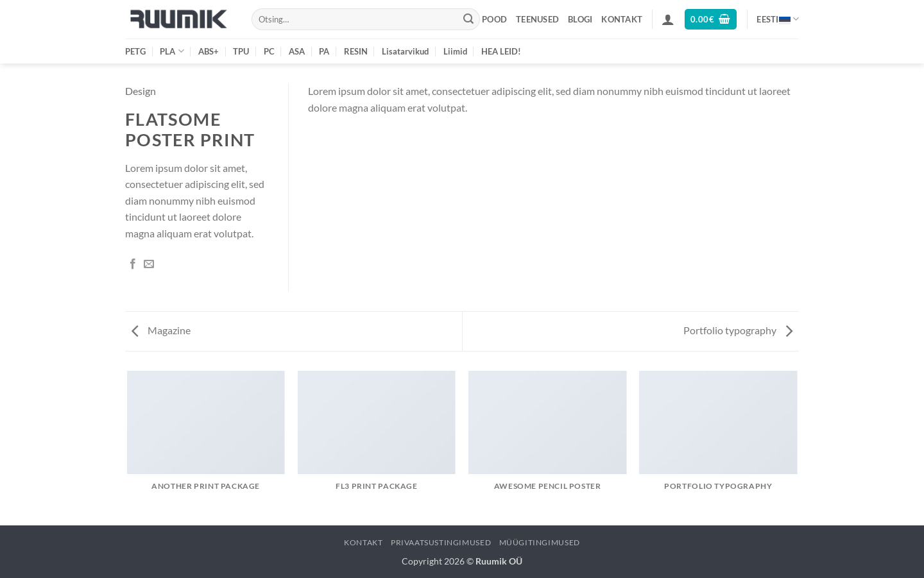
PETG (135, 51)
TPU (241, 51)
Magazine (161, 330)
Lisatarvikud (405, 51)
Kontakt (622, 19)
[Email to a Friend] (149, 264)
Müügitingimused (540, 542)
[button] (668, 19)
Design (141, 91)
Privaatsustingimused (441, 542)
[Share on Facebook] (133, 264)
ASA (297, 51)
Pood (494, 19)
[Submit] (468, 19)
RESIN (356, 51)
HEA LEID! (501, 51)
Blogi (580, 19)
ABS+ (209, 51)
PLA (172, 51)
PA (324, 51)
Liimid (455, 51)
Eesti (778, 19)
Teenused (537, 19)
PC (269, 51)
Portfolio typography (738, 330)
